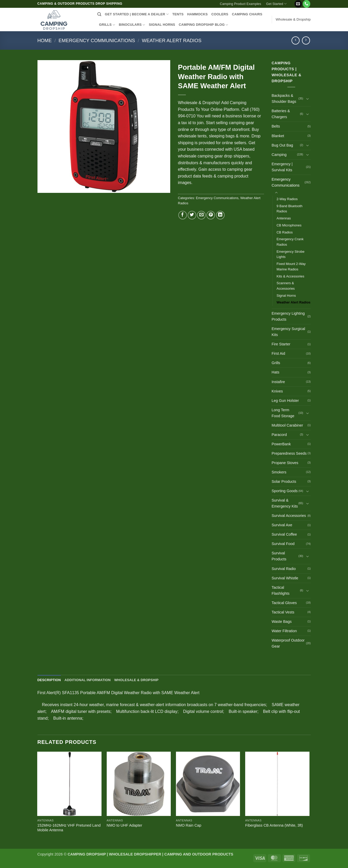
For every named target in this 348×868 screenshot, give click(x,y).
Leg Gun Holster (285, 401)
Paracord (279, 435)
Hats (276, 372)
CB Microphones (289, 225)
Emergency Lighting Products (288, 316)
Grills (276, 363)
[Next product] (296, 40)
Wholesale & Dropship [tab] (136, 680)
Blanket (278, 136)
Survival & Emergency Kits (285, 503)
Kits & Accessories (291, 276)
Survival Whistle (285, 578)
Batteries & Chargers (281, 114)
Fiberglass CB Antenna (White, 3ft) (274, 825)
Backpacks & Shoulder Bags (284, 99)
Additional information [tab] (88, 680)
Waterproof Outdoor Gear (288, 643)
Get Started (276, 4)
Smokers (279, 472)
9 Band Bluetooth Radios (290, 209)
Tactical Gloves (284, 603)
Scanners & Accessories (286, 286)
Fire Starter (281, 344)
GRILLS (107, 25)
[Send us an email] (298, 4)
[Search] (99, 14)
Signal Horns (286, 296)
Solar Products (284, 481)
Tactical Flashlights (281, 590)
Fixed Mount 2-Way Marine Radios (291, 267)
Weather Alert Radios (172, 40)
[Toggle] (308, 99)
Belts (276, 126)
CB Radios (285, 232)
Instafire (278, 382)
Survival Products (279, 556)
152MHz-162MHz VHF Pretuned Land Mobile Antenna (69, 828)
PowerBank (281, 444)
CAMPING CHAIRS (247, 14)
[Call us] (306, 4)
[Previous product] (306, 40)
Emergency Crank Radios (290, 242)
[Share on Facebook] (183, 215)
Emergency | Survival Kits (282, 167)
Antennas (284, 218)
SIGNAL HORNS (162, 25)
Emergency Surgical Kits (289, 332)
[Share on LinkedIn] (220, 215)
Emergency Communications (97, 40)
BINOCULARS (132, 25)
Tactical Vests (283, 612)
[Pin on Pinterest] (211, 215)
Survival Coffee (284, 534)
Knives (277, 391)
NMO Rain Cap (189, 825)
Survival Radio (284, 569)
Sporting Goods (285, 491)
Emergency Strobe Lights (291, 254)
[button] (292, 2)
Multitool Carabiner (287, 425)
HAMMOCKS (197, 14)
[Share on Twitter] (192, 215)
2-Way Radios (287, 199)
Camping (279, 155)
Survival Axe (282, 525)
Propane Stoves (285, 463)
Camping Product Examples (241, 4)
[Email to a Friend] (201, 215)
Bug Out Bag (282, 145)
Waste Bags (282, 622)
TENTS (178, 14)
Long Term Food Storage (283, 413)
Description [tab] (49, 680)
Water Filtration (284, 631)
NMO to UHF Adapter (125, 825)
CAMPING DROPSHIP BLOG (204, 25)
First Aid (279, 353)
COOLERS (220, 14)
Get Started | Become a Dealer (137, 14)
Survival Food (283, 544)
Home (45, 40)
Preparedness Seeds (289, 453)
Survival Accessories (289, 516)
